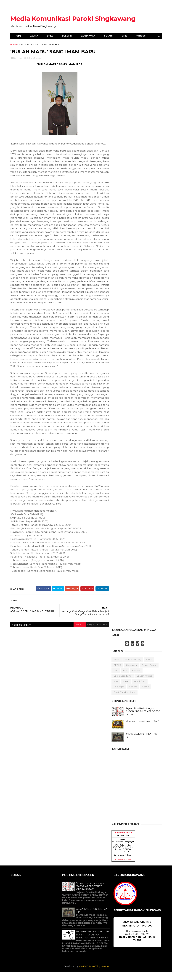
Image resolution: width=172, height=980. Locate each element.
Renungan (119, 694)
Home (19, 36)
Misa (116, 689)
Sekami (109, 36)
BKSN (149, 667)
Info (125, 678)
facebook (101, 632)
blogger (78, 632)
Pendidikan (139, 689)
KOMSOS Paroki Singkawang (94, 974)
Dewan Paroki (149, 673)
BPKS (51, 36)
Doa (116, 678)
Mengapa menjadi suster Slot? (142, 729)
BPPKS (117, 673)
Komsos (141, 36)
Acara (35, 36)
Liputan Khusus (144, 683)
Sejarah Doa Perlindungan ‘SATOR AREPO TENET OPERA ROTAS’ (143, 719)
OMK (125, 36)
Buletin (67, 36)
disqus (89, 632)
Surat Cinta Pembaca (124, 700)
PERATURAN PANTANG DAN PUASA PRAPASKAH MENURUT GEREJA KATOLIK (93, 942)
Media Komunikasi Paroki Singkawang (73, 19)
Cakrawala (88, 36)
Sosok (22, 45)
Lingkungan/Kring (122, 683)
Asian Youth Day (132, 667)
